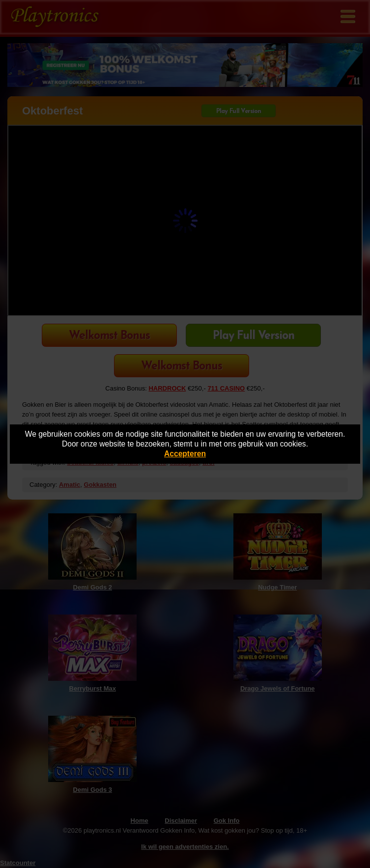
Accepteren (185, 454)
